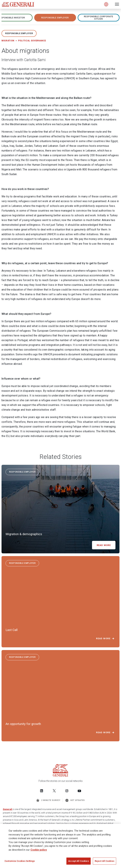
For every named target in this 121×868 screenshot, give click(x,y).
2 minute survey (48, 800)
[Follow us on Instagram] (67, 791)
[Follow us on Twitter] (54, 791)
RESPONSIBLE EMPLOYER (55, 18)
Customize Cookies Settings (20, 861)
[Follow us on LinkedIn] (42, 791)
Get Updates (75, 800)
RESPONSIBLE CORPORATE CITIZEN (99, 18)
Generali (8, 809)
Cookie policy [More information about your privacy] (39, 850)
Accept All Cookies (78, 861)
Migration (8, 41)
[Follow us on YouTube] (79, 791)
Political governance (32, 41)
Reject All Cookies (104, 861)
